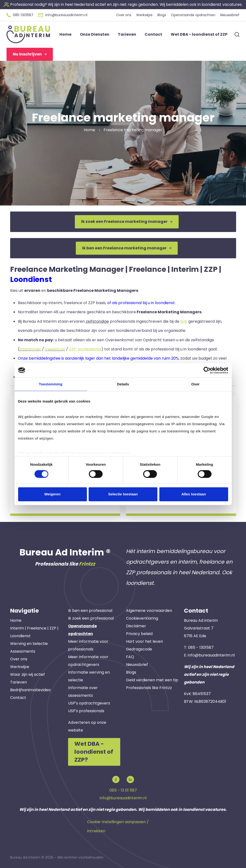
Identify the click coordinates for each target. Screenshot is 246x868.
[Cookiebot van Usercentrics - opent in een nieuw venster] (207, 370)
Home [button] (65, 34)
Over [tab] (195, 384)
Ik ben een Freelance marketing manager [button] (127, 248)
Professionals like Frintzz (149, 688)
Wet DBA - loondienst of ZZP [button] (199, 34)
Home (16, 620)
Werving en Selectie (29, 644)
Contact (18, 698)
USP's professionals (86, 711)
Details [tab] (123, 384)
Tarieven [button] (127, 34)
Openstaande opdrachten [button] (193, 15)
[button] (123, 4)
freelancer (55, 349)
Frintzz (87, 564)
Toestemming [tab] (51, 384)
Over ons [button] (124, 15)
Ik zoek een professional (91, 618)
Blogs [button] (162, 15)
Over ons (19, 659)
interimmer (30, 349)
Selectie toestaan (123, 494)
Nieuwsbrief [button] (230, 15)
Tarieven (18, 682)
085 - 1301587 (201, 647)
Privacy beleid (139, 634)
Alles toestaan (194, 494)
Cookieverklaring (142, 618)
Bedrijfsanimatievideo (30, 690)
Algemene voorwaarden (149, 611)
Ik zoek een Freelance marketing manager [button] (127, 222)
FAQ (130, 657)
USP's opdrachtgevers (89, 703)
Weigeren (52, 494)
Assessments (23, 651)
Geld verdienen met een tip (152, 680)
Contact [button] (153, 34)
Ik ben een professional (90, 611)
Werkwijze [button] (144, 15)
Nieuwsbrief (137, 665)
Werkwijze (20, 667)
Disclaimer (136, 626)
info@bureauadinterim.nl (211, 655)
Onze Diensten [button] (95, 34)
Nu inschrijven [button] (30, 54)
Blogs (131, 672)
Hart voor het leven (144, 641)
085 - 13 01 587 (123, 790)
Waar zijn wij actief (28, 674)
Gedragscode (139, 649)
